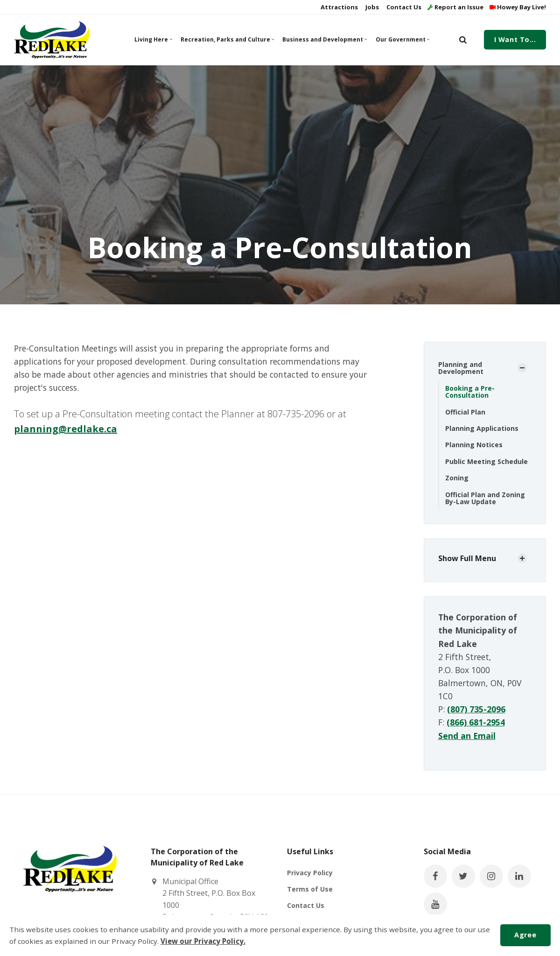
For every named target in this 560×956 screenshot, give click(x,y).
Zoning (457, 478)
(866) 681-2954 (476, 722)
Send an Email (467, 736)
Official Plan (465, 412)
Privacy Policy (310, 873)
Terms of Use (310, 889)
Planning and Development (461, 368)
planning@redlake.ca (66, 429)
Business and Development (324, 39)
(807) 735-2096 (476, 709)
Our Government (402, 39)
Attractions (339, 7)
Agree (525, 935)
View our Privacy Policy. (203, 941)
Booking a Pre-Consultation (470, 392)
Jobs (371, 7)
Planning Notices (474, 445)
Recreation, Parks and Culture (226, 39)
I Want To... (515, 39)
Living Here (153, 39)
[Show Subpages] (522, 368)
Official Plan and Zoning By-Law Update (485, 498)
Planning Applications (482, 428)
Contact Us (403, 7)
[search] (463, 40)
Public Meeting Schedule (486, 461)
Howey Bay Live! (518, 7)
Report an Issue (455, 7)
